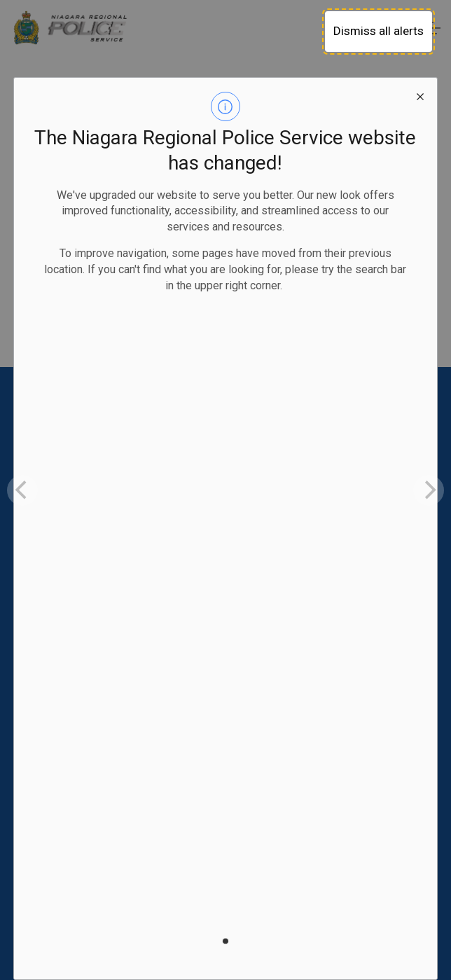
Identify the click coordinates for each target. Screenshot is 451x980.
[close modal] (420, 95)
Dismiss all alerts (379, 31)
